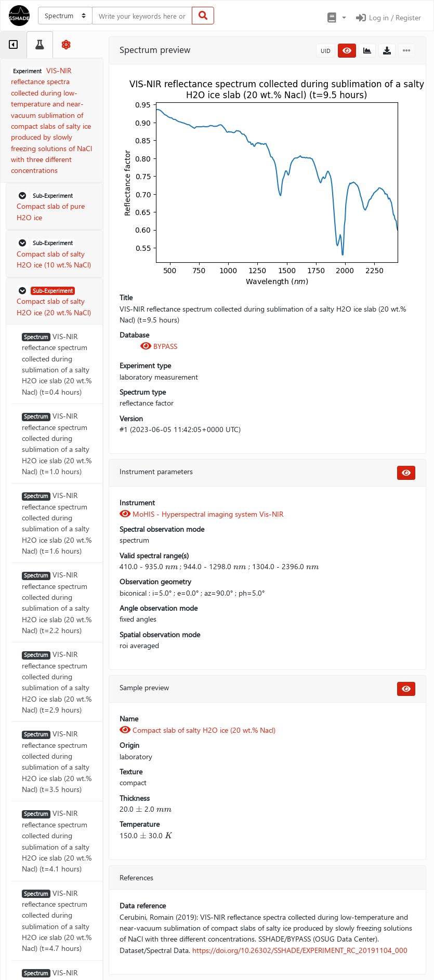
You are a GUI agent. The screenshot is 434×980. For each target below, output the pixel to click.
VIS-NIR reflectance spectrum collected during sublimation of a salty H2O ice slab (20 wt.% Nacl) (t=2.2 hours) (57, 602)
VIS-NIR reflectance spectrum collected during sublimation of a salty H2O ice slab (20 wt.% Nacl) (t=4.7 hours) (57, 921)
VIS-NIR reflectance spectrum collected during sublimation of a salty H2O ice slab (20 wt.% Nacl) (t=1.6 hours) (57, 523)
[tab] (13, 45)
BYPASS (159, 346)
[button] (336, 18)
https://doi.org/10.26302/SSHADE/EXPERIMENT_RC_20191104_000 (300, 950)
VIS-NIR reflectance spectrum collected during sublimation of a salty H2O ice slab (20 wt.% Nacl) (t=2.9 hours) (57, 682)
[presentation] (172, 566)
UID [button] (326, 51)
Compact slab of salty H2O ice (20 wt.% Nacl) (198, 730)
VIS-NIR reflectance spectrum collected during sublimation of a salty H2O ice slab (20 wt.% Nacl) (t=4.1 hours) (57, 841)
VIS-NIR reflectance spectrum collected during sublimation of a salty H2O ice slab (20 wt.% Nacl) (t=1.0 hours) (57, 444)
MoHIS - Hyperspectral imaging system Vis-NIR (201, 514)
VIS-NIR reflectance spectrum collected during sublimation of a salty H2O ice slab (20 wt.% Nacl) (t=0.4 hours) (57, 364)
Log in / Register (388, 17)
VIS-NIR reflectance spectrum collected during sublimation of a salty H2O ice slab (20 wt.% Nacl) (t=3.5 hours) (57, 761)
